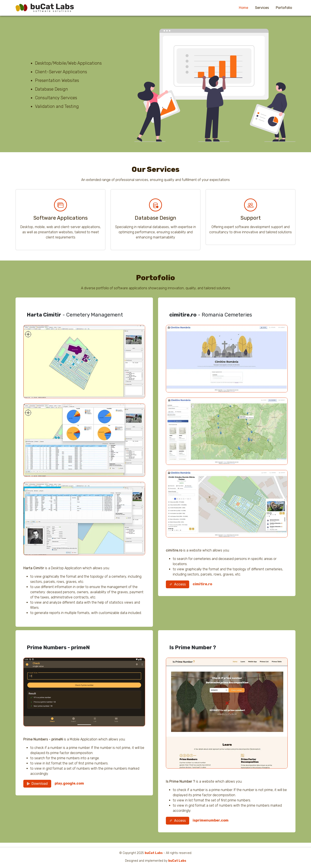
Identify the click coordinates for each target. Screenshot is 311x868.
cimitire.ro (202, 584)
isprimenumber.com (211, 821)
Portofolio (284, 8)
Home (244, 8)
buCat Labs (154, 853)
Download (37, 784)
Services (262, 8)
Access (178, 584)
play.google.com (69, 783)
